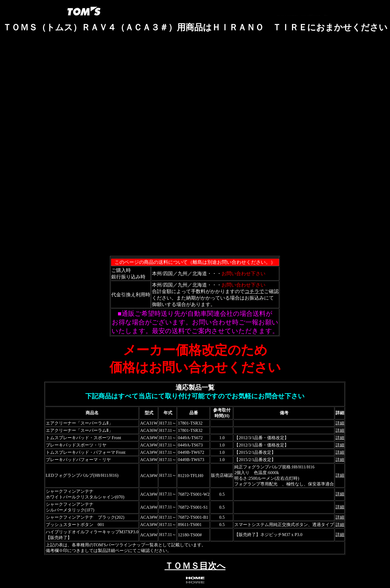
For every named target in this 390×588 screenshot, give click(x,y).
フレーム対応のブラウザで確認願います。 (195, 148)
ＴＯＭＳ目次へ (195, 566)
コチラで (254, 291)
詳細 (340, 423)
